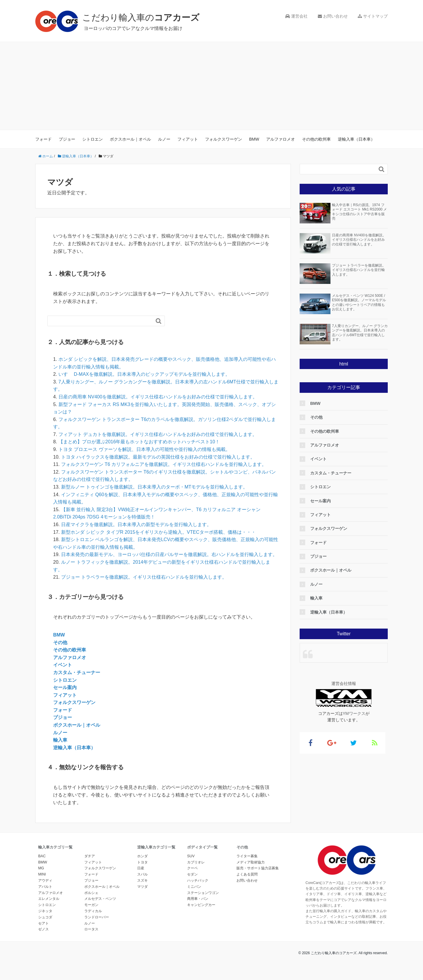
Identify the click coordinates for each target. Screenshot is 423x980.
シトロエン (93, 139)
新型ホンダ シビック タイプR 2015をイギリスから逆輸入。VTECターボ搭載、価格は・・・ (158, 532)
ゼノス (43, 929)
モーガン (91, 905)
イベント (63, 665)
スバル (142, 874)
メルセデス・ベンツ (100, 899)
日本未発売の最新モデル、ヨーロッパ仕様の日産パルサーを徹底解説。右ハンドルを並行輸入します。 (169, 554)
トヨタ (142, 862)
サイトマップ (373, 16)
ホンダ (142, 856)
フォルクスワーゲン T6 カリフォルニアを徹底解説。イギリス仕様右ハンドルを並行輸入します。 (164, 464)
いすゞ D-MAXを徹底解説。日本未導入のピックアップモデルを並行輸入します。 (144, 374)
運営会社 (296, 16)
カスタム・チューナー (77, 672)
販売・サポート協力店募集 (258, 868)
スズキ (142, 880)
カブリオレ (196, 862)
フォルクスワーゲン (224, 139)
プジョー (67, 139)
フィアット (188, 139)
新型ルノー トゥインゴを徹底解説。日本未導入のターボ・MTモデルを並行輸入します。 (155, 487)
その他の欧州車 (316, 139)
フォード (43, 139)
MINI (42, 874)
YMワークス (354, 713)
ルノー (164, 139)
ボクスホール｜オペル (130, 139)
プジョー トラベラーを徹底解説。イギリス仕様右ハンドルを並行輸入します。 (144, 577)
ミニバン (194, 887)
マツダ (142, 887)
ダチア (90, 856)
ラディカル (93, 911)
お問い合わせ (333, 16)
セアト (43, 923)
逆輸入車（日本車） (356, 139)
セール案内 (65, 687)
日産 (141, 868)
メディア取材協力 (251, 862)
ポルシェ (91, 893)
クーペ (192, 868)
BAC (42, 856)
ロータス (91, 929)
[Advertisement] (211, 86)
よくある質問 (247, 874)
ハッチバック (198, 880)
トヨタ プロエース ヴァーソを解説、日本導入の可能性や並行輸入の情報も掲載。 (144, 449)
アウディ (45, 880)
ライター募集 (247, 856)
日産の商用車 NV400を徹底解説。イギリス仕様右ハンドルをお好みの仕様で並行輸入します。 (158, 397)
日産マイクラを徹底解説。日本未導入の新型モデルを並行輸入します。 (136, 524)
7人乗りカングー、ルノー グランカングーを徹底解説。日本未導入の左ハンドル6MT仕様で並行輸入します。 (360, 333)
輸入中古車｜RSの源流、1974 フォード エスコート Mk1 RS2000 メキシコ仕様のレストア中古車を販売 (359, 212)
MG (41, 868)
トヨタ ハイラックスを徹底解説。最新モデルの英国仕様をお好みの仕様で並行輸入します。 (158, 457)
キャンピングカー (201, 905)
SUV (191, 856)
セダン (192, 874)
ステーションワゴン (203, 893)
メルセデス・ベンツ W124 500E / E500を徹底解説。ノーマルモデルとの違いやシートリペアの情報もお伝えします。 (359, 303)
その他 (60, 643)
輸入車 (60, 740)
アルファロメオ (281, 139)
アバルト (45, 887)
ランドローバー (97, 917)
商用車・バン (198, 899)
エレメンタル (49, 899)
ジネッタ (45, 911)
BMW (254, 139)
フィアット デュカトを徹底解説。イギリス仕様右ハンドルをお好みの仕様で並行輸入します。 (158, 434)
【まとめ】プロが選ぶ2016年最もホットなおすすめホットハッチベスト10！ (139, 442)
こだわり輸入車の (141, 17)
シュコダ (45, 917)
